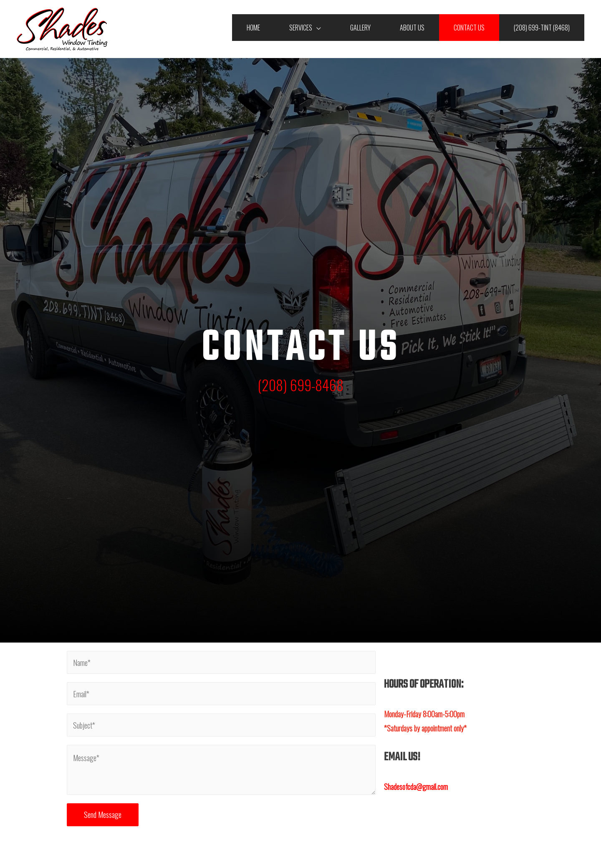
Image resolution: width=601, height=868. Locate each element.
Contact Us (469, 28)
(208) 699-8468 (300, 385)
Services (301, 28)
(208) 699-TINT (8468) (542, 28)
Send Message (103, 815)
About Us (412, 28)
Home (253, 28)
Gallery (360, 28)
